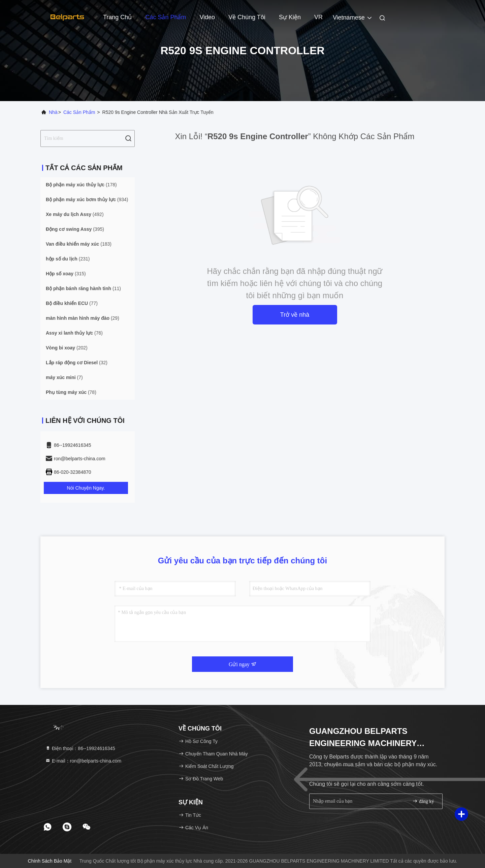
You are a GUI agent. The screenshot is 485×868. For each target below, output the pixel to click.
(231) (68, 259)
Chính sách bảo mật (50, 861)
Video (207, 17)
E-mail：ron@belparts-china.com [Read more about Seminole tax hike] (83, 761)
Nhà (53, 112)
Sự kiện (290, 17)
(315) (66, 274)
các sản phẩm (79, 112)
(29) (83, 318)
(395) (75, 229)
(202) (67, 348)
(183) (79, 244)
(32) (77, 363)
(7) (64, 377)
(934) (87, 199)
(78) (71, 392)
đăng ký (423, 801)
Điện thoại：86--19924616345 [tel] (80, 748)
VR (318, 17)
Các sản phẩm (166, 17)
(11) (83, 288)
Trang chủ (117, 17)
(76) (74, 333)
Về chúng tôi (247, 17)
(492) (75, 214)
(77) (72, 303)
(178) (81, 185)
